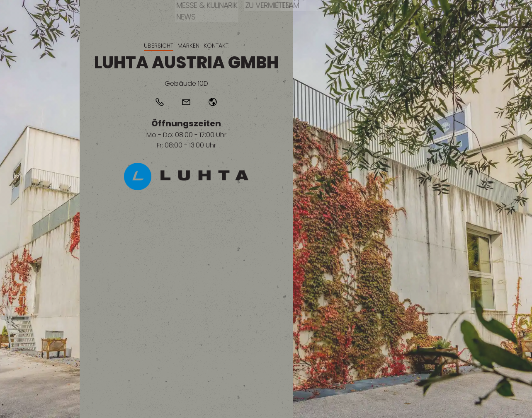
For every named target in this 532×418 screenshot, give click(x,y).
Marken (188, 46)
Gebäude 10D (186, 83)
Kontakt (216, 46)
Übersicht (159, 46)
